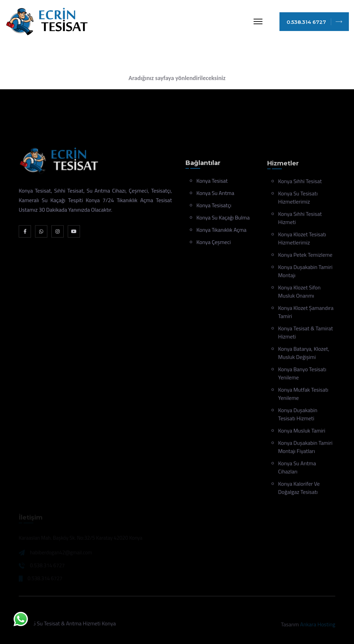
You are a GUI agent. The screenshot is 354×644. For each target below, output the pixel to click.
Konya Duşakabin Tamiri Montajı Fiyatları (305, 448)
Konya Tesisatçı (214, 206)
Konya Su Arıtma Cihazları (297, 469)
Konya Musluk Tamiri (302, 432)
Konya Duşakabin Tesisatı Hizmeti (298, 415)
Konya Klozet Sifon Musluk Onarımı (299, 293)
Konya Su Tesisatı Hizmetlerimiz (298, 199)
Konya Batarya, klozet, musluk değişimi (304, 354)
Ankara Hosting (318, 626)
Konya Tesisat (212, 182)
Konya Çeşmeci (214, 243)
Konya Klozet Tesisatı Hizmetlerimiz (302, 240)
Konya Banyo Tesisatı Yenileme (302, 374)
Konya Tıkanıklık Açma (221, 231)
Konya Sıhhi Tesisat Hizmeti (300, 219)
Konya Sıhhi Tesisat (300, 182)
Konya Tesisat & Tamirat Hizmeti (305, 334)
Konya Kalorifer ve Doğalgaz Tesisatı (299, 489)
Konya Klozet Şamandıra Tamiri (306, 313)
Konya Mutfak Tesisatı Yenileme (303, 395)
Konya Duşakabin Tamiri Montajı (305, 272)
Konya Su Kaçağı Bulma (223, 218)
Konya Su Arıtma (215, 194)
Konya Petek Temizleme (305, 256)
